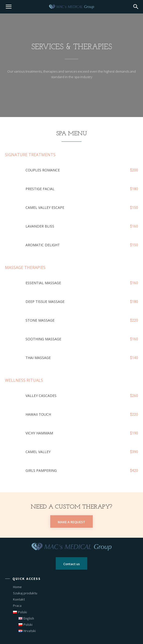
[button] (136, 7)
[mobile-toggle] (8, 7)
